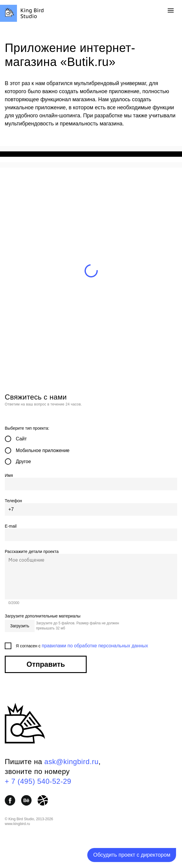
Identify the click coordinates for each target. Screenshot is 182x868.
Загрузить (20, 626)
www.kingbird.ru (17, 824)
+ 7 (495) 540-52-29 (38, 781)
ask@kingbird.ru (71, 762)
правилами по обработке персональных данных (95, 646)
